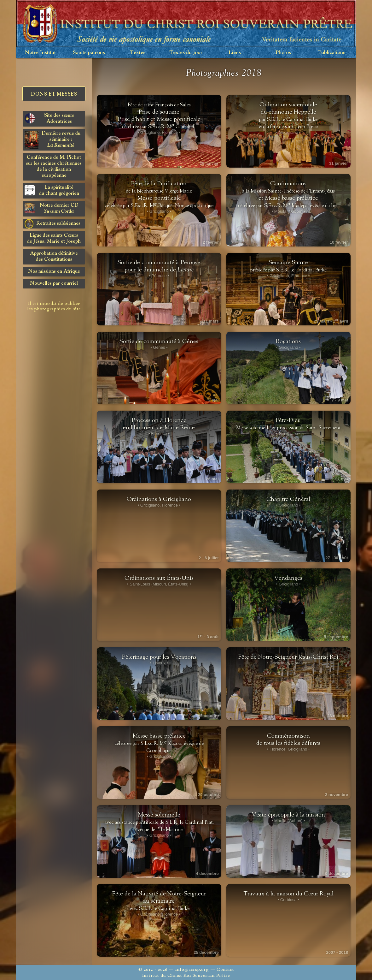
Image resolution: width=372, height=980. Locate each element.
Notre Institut (40, 53)
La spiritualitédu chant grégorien (52, 190)
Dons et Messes (54, 94)
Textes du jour (186, 53)
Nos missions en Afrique (54, 271)
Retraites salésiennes (52, 224)
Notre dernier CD (52, 208)
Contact (225, 969)
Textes (138, 53)
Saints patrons (89, 53)
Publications (332, 53)
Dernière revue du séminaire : (52, 140)
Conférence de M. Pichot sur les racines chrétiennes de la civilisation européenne (54, 166)
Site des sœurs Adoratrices (49, 119)
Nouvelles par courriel (54, 283)
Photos (283, 53)
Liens (235, 53)
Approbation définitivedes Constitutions (54, 256)
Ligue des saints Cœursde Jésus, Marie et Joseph (54, 238)
